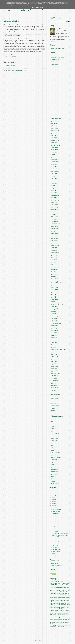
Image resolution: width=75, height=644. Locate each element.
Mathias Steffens (55, 240)
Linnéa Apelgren (55, 216)
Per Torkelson (54, 409)
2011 (53, 499)
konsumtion (64, 612)
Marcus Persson (55, 227)
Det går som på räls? (57, 526)
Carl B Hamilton (55, 300)
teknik (59, 624)
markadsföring (59, 613)
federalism (59, 606)
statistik (52, 624)
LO (52, 344)
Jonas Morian (54, 336)
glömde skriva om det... (14, 36)
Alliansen (57, 582)
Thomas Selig (54, 386)
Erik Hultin (53, 154)
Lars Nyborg (54, 211)
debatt (57, 603)
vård (51, 627)
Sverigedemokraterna (54, 595)
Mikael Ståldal (54, 363)
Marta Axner (54, 353)
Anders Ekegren (55, 288)
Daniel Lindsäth (55, 306)
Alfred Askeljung (55, 123)
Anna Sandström (55, 137)
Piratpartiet (62, 592)
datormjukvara (53, 603)
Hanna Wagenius (55, 172)
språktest (61, 622)
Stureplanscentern (55, 273)
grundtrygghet (60, 609)
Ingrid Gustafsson (55, 187)
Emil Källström (54, 151)
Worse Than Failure (55, 483)
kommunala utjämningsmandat (56, 612)
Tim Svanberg (54, 277)
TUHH (52, 476)
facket (55, 606)
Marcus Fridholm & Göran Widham (59, 349)
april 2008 (55, 545)
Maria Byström (54, 351)
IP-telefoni (52, 588)
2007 (53, 554)
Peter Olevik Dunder (56, 373)
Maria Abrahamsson (56, 228)
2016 (53, 491)
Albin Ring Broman (55, 122)
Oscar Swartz (54, 368)
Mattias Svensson (55, 360)
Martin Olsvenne (55, 237)
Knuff (52, 446)
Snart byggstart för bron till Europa (60, 519)
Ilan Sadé (53, 185)
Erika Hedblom (54, 158)
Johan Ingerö (54, 329)
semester (55, 621)
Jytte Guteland (54, 337)
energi (51, 606)
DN (52, 430)
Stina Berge (54, 271)
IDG (52, 442)
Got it (42, 7)
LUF (54, 589)
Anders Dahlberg (55, 127)
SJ (65, 592)
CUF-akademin (59, 583)
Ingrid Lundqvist (55, 189)
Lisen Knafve (54, 220)
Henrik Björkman (55, 177)
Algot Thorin (54, 125)
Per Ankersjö (54, 256)
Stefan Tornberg (55, 270)
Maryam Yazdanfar (55, 356)
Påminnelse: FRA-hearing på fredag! (60, 521)
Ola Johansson (54, 249)
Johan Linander (54, 194)
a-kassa (60, 596)
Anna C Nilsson (54, 136)
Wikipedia (53, 482)
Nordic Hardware (55, 454)
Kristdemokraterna (62, 588)
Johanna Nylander (55, 334)
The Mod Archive (55, 473)
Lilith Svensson (54, 341)
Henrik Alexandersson (56, 318)
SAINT (52, 464)
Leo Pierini (53, 215)
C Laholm (53, 144)
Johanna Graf (54, 332)
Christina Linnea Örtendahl (57, 305)
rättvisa (52, 621)
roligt (69, 620)
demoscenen (67, 603)
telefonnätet (67, 624)
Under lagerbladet (55, 412)
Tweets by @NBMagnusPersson (57, 49)
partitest (58, 616)
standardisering (67, 622)
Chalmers (53, 427)
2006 (53, 556)
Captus (68, 583)
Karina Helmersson (55, 206)
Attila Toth (53, 294)
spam (58, 622)
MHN (9, 56)
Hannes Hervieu (55, 173)
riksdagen (65, 620)
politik (12, 56)
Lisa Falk (53, 218)
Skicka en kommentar (11, 65)
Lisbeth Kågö (54, 343)
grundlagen (55, 609)
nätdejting (68, 615)
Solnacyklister (54, 384)
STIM (69, 592)
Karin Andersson (55, 204)
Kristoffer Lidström (55, 405)
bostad (68, 600)
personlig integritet (65, 616)
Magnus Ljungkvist (55, 346)
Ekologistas (54, 312)
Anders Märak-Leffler (56, 291)
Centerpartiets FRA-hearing (58, 515)
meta (68, 613)
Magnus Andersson (55, 223)
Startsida (26, 68)
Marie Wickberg (55, 232)
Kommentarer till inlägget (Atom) (19, 71)
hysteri (68, 609)
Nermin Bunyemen (55, 246)
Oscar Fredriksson (55, 252)
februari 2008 (56, 549)
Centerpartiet (54, 56)
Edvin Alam (54, 310)
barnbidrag (57, 600)
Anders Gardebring (55, 289)
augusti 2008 (56, 513)
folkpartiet (67, 606)
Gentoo (53, 437)
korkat (68, 612)
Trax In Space (54, 475)
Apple (52, 421)
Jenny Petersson (55, 325)
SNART (53, 468)
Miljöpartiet (52, 590)
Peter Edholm (54, 372)
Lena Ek (53, 213)
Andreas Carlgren (55, 130)
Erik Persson (54, 400)
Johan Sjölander (55, 331)
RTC (52, 463)
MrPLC (53, 451)
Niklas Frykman (54, 367)
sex (58, 621)
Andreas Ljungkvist (55, 134)
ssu (63, 622)
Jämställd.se (54, 203)
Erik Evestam (54, 153)
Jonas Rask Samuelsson (56, 199)
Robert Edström (55, 261)
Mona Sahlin (64, 590)
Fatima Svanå (54, 313)
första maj (66, 608)
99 (52, 420)
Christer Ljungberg (55, 303)
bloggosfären (63, 600)
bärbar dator (57, 602)
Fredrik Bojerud (54, 163)
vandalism (68, 625)
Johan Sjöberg (54, 197)
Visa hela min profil (54, 41)
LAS (51, 589)
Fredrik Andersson (55, 161)
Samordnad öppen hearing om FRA (60, 533)
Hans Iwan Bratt (55, 317)
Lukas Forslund (54, 222)
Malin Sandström (55, 407)
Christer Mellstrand (55, 147)
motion (54, 615)
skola (51, 622)
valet (64, 625)
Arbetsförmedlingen (63, 582)
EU (58, 586)
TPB (60, 595)
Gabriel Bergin (54, 165)
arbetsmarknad (53, 599)
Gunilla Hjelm (54, 166)
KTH (52, 447)
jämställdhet (67, 610)
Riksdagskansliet (55, 259)
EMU (56, 586)
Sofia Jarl (53, 264)
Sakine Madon (54, 379)
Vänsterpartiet (53, 596)
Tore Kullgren (54, 389)
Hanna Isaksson (55, 170)
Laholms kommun (55, 449)
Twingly (53, 478)
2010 (53, 501)
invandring (61, 610)
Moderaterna (58, 590)
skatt (68, 621)
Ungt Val (67, 595)
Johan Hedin (54, 192)
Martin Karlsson (55, 235)
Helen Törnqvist (55, 175)
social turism (55, 622)
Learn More (35, 7)
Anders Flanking (55, 129)
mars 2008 (55, 547)
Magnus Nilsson (55, 348)
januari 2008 (56, 551)
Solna (15, 56)
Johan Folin (54, 191)
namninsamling (62, 615)
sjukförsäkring (61, 621)
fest (62, 606)
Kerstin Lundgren (55, 209)
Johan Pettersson (55, 196)
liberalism (54, 613)
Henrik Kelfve (54, 320)
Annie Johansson (55, 141)
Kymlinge (68, 588)
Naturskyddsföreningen (56, 452)
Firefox (65, 586)
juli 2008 (55, 539)
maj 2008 (55, 543)
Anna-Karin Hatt (55, 139)
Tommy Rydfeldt (55, 387)
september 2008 (56, 511)
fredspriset (56, 608)
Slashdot (53, 466)
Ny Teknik (53, 456)
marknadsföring (64, 613)
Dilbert (53, 428)
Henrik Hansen (54, 402)
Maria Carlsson (54, 230)
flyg (64, 606)
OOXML (51, 592)
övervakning (55, 627)
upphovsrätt (57, 625)
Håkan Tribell (54, 322)
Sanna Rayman (54, 380)
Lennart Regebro (55, 339)
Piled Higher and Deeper (56, 458)
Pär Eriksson (54, 377)
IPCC (55, 588)
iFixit (52, 444)
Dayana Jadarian (55, 149)
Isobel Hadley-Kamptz (56, 324)
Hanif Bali (53, 315)
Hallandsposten (55, 440)
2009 (53, 503)
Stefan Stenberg (55, 268)
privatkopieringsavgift (54, 620)
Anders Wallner (55, 293)
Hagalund (68, 586)
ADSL (51, 582)
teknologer (63, 624)
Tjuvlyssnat (54, 410)
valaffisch (61, 625)
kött (51, 613)
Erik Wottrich (54, 156)
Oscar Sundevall (55, 254)
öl (52, 627)
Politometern (54, 459)
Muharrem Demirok (55, 244)
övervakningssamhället (62, 627)
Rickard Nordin (54, 258)
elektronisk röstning (66, 605)
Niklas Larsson (54, 247)
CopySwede (52, 586)
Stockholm (67, 593)
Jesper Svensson (55, 327)
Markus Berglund (55, 233)
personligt (52, 618)
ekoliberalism (55, 605)
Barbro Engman (55, 296)
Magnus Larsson (55, 225)
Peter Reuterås (54, 375)
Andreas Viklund (55, 398)
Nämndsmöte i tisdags (57, 517)
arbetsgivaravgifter (60, 598)
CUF (52, 63)
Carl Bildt (53, 301)
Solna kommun (55, 470)
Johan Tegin (54, 404)
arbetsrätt (52, 600)
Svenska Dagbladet (55, 471)
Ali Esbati (53, 286)
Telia (63, 595)
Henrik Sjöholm (55, 182)
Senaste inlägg (8, 68)
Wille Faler (54, 391)
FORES (53, 435)
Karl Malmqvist (54, 208)
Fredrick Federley (55, 160)
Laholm (56, 589)
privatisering (67, 618)
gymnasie (65, 609)
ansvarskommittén (53, 598)
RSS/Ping (53, 461)
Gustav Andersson (55, 168)
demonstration (62, 603)
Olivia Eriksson (54, 251)
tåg (53, 625)
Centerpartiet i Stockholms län (58, 58)
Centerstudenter (55, 61)
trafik (51, 625)
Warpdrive (53, 480)
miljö (51, 615)
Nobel (69, 591)
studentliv (56, 624)
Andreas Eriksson (55, 132)
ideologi (57, 610)
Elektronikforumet (55, 433)
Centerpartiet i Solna (56, 59)
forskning (52, 607)
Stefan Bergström (55, 266)
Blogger (40, 640)
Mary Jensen (54, 355)
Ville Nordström (55, 278)
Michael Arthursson (55, 242)
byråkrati (52, 602)
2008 (53, 505)
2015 (53, 493)
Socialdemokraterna (55, 593)
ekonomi (60, 605)
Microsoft (62, 589)
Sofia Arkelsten (54, 382)
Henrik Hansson (55, 178)
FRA (62, 586)
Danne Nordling (55, 308)
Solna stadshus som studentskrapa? (60, 528)
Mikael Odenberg (67, 589)
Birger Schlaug (54, 298)
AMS (53, 582)
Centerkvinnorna (55, 65)
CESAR (53, 425)
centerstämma (63, 602)
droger (51, 605)
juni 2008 (55, 541)
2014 (53, 495)
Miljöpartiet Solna (55, 365)
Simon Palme (54, 263)
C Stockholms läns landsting (57, 146)
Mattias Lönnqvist (55, 358)
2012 (53, 497)
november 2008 (56, 509)
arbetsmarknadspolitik (65, 599)
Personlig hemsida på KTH (57, 565)
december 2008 (56, 507)
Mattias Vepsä (54, 361)
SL (67, 592)
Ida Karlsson (54, 184)
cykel (68, 602)
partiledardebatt (53, 616)
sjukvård (66, 621)
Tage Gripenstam (55, 275)
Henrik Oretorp (54, 180)
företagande (61, 607)
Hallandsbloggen (55, 439)
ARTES (53, 423)
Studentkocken (54, 564)
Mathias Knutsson (55, 239)
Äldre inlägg (44, 68)
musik (58, 615)
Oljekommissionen (56, 592)
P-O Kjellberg (54, 370)
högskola (52, 610)
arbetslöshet (67, 598)
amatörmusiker (67, 596)
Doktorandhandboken (56, 432)
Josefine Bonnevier (55, 201)
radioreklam (60, 620)
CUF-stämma (64, 583)
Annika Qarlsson (55, 142)
